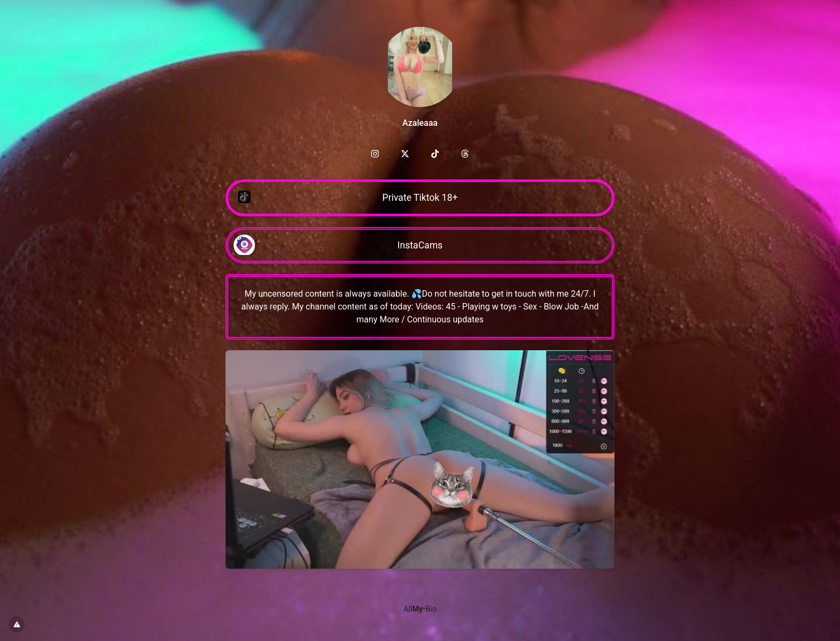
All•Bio (420, 609)
